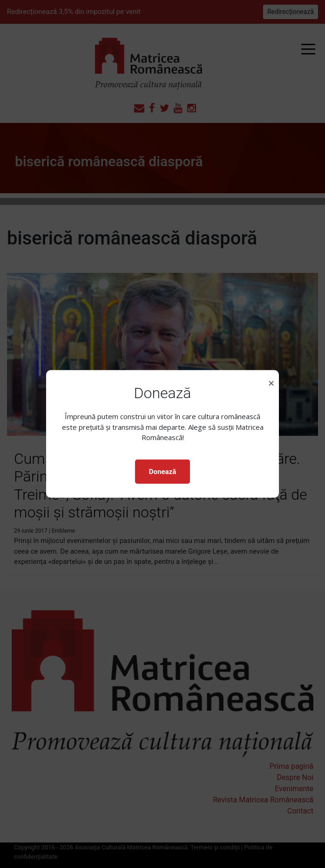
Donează (162, 472)
